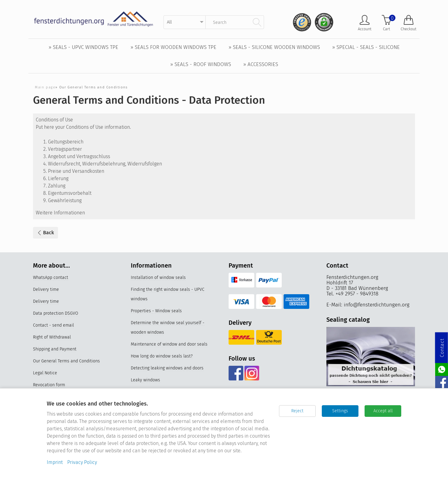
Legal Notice (45, 373)
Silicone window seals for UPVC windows (170, 449)
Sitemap (41, 397)
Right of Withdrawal (52, 337)
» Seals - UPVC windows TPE (83, 47)
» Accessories (261, 64)
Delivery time (46, 289)
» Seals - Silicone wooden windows (274, 47)
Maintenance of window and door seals (169, 344)
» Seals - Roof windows (201, 64)
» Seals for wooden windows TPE (173, 47)
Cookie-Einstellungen (54, 409)
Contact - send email (53, 325)
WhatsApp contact (51, 278)
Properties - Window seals (156, 311)
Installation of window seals (158, 278)
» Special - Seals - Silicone (366, 47)
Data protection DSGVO (56, 313)
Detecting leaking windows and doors (167, 368)
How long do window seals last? (162, 356)
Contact (442, 348)
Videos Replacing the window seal (164, 425)
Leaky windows (145, 380)
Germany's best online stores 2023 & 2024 (172, 461)
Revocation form (49, 385)
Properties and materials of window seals (171, 413)
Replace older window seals (158, 437)
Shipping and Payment (55, 349)
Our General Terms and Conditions (66, 361)
